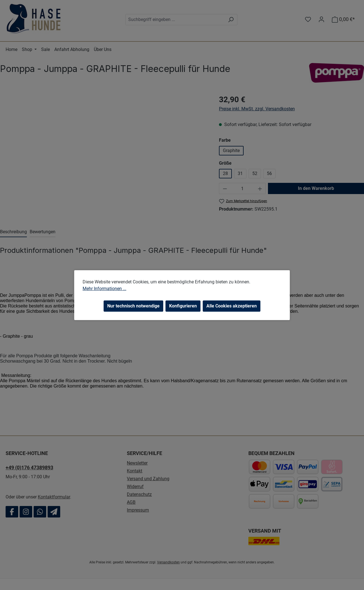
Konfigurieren (183, 306)
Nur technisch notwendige (133, 306)
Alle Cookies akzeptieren (232, 306)
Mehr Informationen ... (104, 289)
